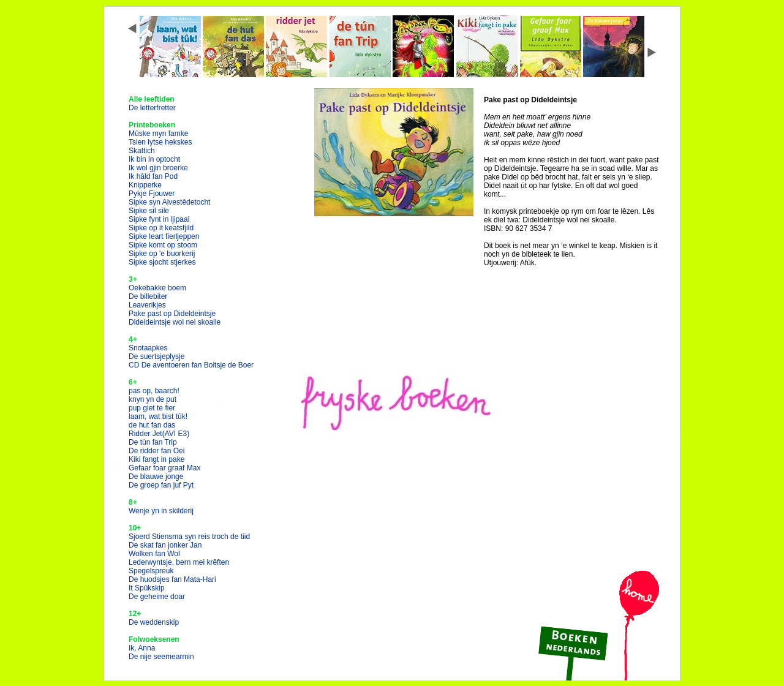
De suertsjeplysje (156, 356)
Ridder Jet (159, 434)
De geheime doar (157, 597)
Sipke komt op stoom (163, 245)
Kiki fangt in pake (156, 459)
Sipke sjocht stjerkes (162, 262)
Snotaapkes (148, 348)
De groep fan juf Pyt (161, 485)
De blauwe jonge (156, 477)
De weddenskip (154, 622)
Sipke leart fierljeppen (164, 236)
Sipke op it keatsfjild (161, 228)
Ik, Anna (142, 648)
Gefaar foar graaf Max (164, 468)
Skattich (142, 151)
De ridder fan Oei (156, 451)
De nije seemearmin (161, 657)
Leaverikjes (147, 305)
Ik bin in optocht (154, 159)
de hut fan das (152, 425)
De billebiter (148, 296)
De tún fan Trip (153, 442)
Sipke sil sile (149, 211)
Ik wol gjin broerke (158, 168)
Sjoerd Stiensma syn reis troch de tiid (189, 537)
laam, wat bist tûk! (158, 417)
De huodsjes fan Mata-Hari (172, 579)
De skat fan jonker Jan (165, 545)
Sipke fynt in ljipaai (159, 219)
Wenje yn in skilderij (161, 511)
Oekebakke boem (157, 288)
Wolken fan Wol (154, 554)
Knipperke (145, 185)
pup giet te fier (152, 408)
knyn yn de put (153, 399)
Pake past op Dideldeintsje (172, 314)
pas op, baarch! (154, 391)
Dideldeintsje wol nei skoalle (175, 322)
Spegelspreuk (151, 571)
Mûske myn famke (158, 134)
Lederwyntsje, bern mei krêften (179, 562)
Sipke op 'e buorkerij (162, 254)
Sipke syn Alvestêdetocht (169, 202)
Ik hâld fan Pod (153, 176)
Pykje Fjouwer (152, 194)
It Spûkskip (147, 588)
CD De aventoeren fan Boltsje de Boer (191, 365)
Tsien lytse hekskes (160, 142)
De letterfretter (152, 108)
